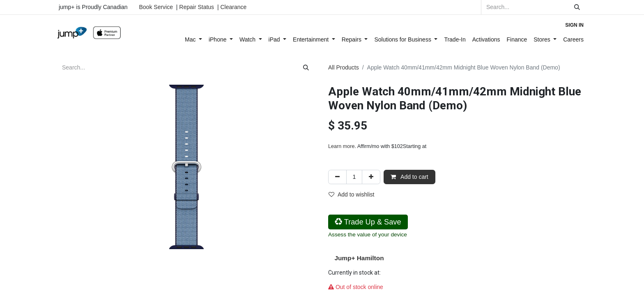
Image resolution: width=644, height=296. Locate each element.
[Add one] (371, 177)
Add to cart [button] (409, 177)
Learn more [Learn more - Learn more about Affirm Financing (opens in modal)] (341, 146)
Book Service (156, 7)
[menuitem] (193, 40)
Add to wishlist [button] (351, 194)
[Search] (577, 7)
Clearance (233, 7)
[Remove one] (337, 177)
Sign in (574, 25)
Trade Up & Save (368, 222)
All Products (344, 67)
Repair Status (197, 7)
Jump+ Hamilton (359, 258)
